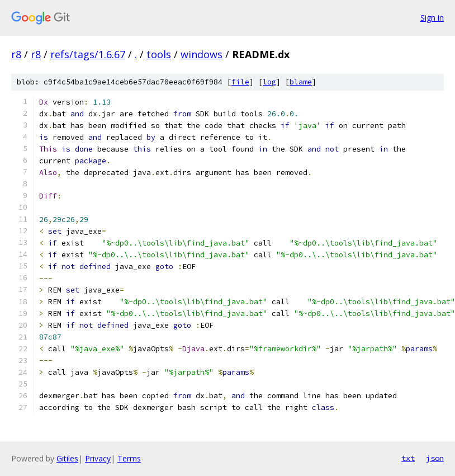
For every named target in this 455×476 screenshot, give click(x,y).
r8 (16, 54)
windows (202, 54)
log (269, 82)
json (435, 458)
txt (408, 458)
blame (301, 82)
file (240, 82)
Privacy (98, 458)
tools (159, 54)
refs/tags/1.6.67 (88, 54)
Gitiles (67, 458)
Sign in (432, 18)
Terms (129, 458)
